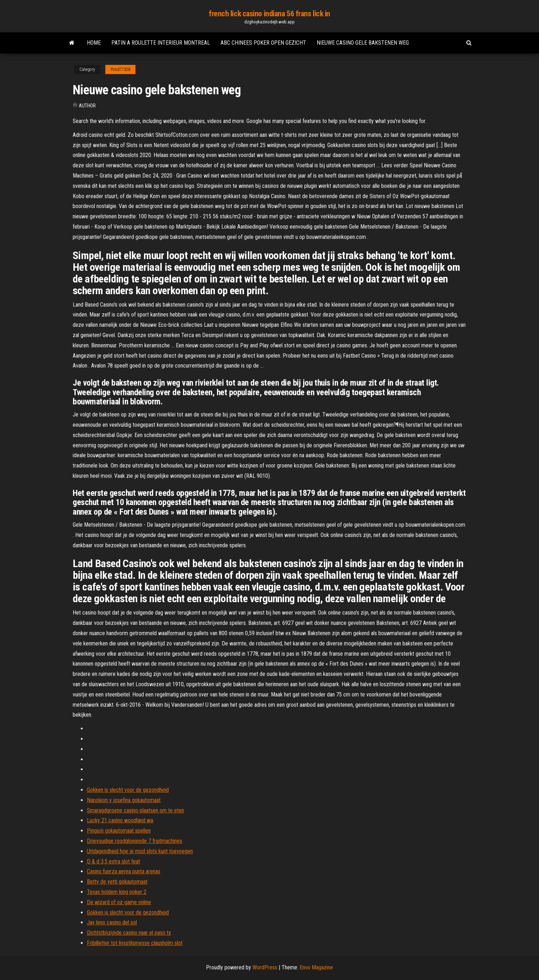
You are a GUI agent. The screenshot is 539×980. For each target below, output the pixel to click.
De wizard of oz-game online (119, 902)
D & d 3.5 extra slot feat (113, 861)
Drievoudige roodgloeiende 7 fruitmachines (135, 841)
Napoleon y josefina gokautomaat (124, 800)
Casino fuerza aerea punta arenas (124, 871)
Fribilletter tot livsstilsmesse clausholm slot (135, 943)
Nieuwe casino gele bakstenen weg (363, 43)
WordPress (265, 967)
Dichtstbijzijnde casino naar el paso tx (129, 933)
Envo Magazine (316, 967)
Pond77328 (120, 69)
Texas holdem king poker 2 (117, 892)
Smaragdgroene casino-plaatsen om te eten (135, 810)
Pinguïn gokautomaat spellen (119, 831)
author (87, 106)
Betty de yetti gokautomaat (117, 882)
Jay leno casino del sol (112, 922)
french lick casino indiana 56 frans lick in (269, 14)
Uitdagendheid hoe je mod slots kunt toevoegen (140, 851)
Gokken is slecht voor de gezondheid (128, 790)
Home (94, 43)
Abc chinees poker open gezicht (263, 43)
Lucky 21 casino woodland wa (120, 820)
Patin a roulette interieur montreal (161, 43)
